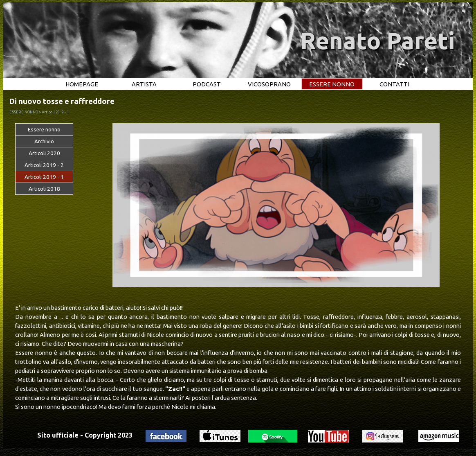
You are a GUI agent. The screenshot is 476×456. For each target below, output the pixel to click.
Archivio (44, 141)
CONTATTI (394, 84)
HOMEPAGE (82, 84)
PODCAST (207, 84)
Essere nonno (44, 130)
